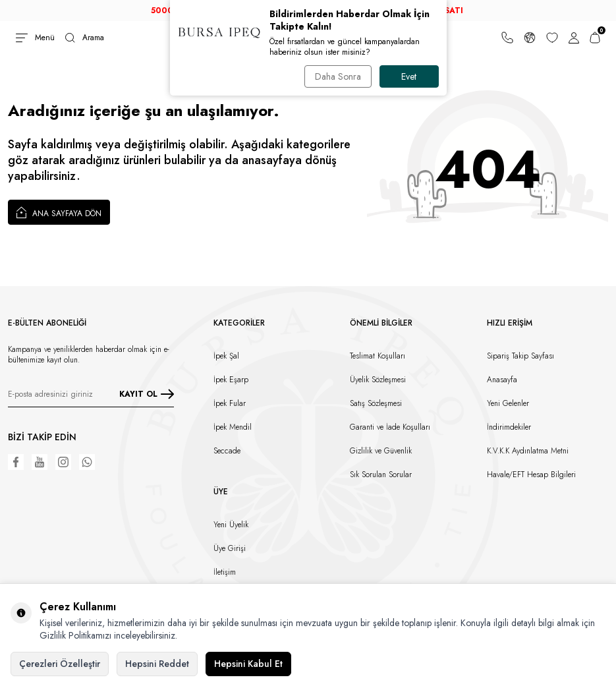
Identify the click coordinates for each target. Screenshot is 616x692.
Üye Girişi (230, 548)
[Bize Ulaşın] (507, 38)
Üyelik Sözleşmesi (378, 380)
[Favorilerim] (552, 38)
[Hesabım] (574, 38)
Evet (409, 76)
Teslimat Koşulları (378, 356)
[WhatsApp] (87, 462)
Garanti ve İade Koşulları (390, 427)
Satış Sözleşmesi (376, 403)
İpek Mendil (233, 427)
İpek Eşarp (231, 380)
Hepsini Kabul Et (248, 664)
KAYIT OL (147, 394)
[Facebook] (16, 462)
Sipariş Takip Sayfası (520, 356)
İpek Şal (226, 356)
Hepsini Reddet (157, 664)
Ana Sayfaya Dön (59, 212)
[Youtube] (40, 462)
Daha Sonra (338, 76)
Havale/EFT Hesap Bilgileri (531, 475)
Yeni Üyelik (231, 525)
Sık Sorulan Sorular (381, 475)
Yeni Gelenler (508, 403)
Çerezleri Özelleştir (60, 664)
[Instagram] (63, 462)
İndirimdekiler (509, 427)
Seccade (227, 451)
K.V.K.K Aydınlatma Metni (528, 451)
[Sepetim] (595, 38)
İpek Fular (230, 403)
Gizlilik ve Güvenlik (381, 451)
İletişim (225, 572)
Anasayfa (502, 380)
